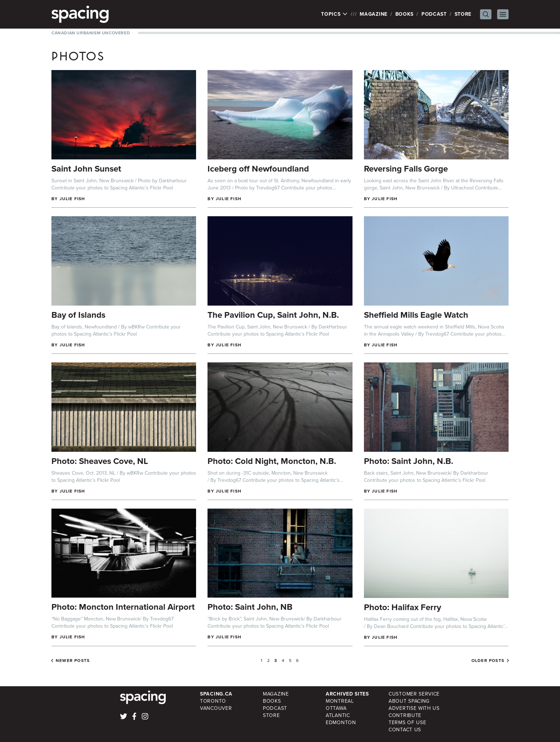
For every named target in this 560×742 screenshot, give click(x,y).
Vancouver (216, 708)
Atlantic (338, 715)
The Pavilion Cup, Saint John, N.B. (273, 315)
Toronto (213, 701)
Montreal (340, 701)
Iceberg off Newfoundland (258, 169)
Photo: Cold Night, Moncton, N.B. (272, 461)
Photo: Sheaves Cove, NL (100, 461)
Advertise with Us (414, 708)
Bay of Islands (78, 315)
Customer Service (414, 694)
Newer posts (73, 661)
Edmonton (341, 723)
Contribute (405, 715)
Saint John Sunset (86, 169)
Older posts (488, 661)
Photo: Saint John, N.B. (409, 461)
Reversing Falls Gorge (406, 169)
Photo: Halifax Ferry (402, 607)
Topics (334, 14)
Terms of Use (407, 723)
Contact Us (405, 730)
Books (405, 14)
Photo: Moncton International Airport (123, 607)
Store (463, 14)
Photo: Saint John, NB (250, 607)
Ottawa (336, 708)
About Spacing (409, 701)
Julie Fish (72, 199)
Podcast (434, 14)
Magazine (374, 14)
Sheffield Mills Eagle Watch (416, 315)
